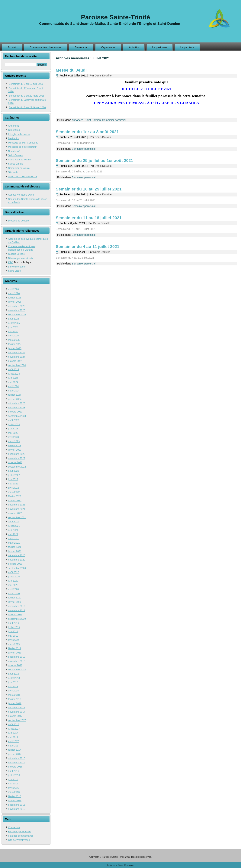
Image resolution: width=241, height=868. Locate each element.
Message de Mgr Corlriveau (23, 143)
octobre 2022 (15, 462)
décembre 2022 (17, 454)
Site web (13, 172)
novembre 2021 (17, 509)
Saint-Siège (14, 271)
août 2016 (14, 771)
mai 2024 (13, 382)
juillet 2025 (14, 323)
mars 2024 (14, 391)
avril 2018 (13, 691)
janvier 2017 (15, 754)
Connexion (14, 827)
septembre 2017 (17, 720)
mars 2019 (14, 644)
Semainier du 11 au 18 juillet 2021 (89, 218)
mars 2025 (14, 340)
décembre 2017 (17, 707)
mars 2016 (14, 792)
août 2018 (14, 674)
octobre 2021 (15, 513)
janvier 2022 (15, 500)
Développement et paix (21, 258)
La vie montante (17, 267)
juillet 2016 (14, 775)
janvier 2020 (15, 602)
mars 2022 (14, 492)
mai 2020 (13, 585)
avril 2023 (13, 437)
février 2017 (15, 750)
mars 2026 (14, 293)
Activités (134, 47)
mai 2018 (13, 686)
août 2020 (14, 572)
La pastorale (160, 47)
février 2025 (15, 344)
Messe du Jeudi (71, 70)
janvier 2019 (15, 653)
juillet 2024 (14, 374)
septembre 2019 (17, 619)
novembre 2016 (17, 763)
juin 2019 (13, 631)
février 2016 (15, 796)
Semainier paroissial (19, 168)
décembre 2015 (17, 805)
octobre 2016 (15, 767)
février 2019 (15, 648)
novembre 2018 (17, 661)
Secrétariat (81, 47)
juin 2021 (13, 530)
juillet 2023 (14, 424)
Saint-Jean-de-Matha (19, 160)
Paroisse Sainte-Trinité (116, 17)
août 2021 (14, 522)
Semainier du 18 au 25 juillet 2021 (89, 189)
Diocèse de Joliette (18, 221)
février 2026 (15, 298)
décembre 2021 (17, 505)
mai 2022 (13, 484)
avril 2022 (13, 488)
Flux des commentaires (21, 836)
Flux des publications (19, 831)
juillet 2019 (14, 627)
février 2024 (15, 395)
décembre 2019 (17, 606)
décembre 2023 (17, 403)
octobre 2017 (15, 716)
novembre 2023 (17, 408)
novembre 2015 (17, 809)
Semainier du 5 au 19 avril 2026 (26, 84)
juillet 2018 (14, 678)
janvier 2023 (15, 450)
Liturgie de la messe (19, 134)
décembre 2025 (17, 306)
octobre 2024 (15, 361)
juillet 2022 (14, 475)
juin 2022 (13, 479)
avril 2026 (13, 289)
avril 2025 (13, 336)
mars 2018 (14, 695)
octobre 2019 (15, 615)
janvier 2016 (15, 800)
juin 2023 (13, 429)
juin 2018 (13, 682)
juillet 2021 (14, 526)
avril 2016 (13, 788)
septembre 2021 (17, 517)
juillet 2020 (14, 577)
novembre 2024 (17, 357)
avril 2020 (13, 589)
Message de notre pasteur (22, 147)
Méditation (14, 138)
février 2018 (15, 699)
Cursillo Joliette (16, 254)
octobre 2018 (15, 665)
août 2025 (14, 319)
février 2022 (15, 496)
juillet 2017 (14, 729)
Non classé (14, 151)
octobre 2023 (15, 412)
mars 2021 (14, 543)
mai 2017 (13, 737)
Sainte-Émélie (16, 164)
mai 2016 (13, 784)
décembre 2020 (17, 555)
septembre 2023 (17, 416)
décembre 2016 (17, 758)
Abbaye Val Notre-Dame (21, 195)
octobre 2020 (15, 564)
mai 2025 (13, 331)
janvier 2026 (15, 302)
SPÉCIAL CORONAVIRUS (23, 176)
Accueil (12, 47)
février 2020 (15, 598)
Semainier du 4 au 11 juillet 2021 (88, 247)
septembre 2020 (17, 568)
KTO (11, 262)
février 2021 (15, 547)
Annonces (14, 126)
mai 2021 (13, 534)
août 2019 (14, 623)
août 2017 (14, 724)
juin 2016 (13, 779)
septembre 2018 (17, 670)
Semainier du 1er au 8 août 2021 (87, 132)
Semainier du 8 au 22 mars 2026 (27, 96)
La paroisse (187, 47)
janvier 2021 (15, 551)
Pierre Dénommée (126, 865)
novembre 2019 (17, 610)
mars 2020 (14, 593)
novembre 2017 (17, 712)
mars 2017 (14, 746)
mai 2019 (13, 636)
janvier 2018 (15, 703)
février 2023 (15, 445)
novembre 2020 (17, 560)
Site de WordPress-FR (20, 840)
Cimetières (14, 130)
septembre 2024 (17, 365)
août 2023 (14, 420)
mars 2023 (14, 441)
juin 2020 (13, 581)
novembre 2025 (17, 310)
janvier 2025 (15, 348)
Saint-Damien (16, 155)
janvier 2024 (15, 399)
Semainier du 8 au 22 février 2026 (27, 107)
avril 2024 (13, 386)
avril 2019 (13, 640)
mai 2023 (13, 433)
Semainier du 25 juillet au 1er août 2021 (94, 161)
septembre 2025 (17, 315)
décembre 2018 (17, 657)
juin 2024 (13, 378)
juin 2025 (13, 327)
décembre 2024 (17, 352)
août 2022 (14, 471)
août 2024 (14, 369)
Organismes (108, 47)
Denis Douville (103, 76)
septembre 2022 (17, 467)
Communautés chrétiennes (45, 47)
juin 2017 (13, 733)
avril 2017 (13, 741)
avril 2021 (13, 538)
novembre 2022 (17, 458)
